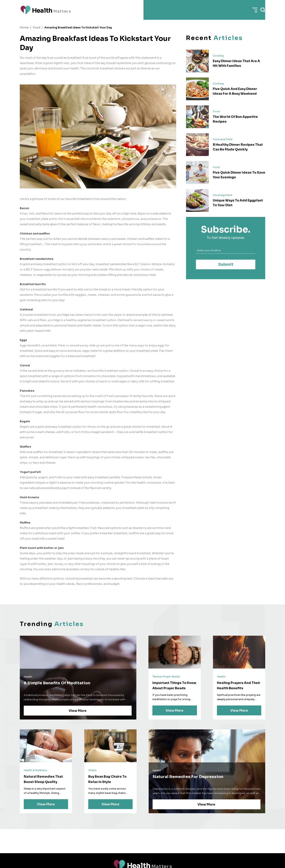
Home (24, 27)
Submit (226, 264)
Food (37, 27)
